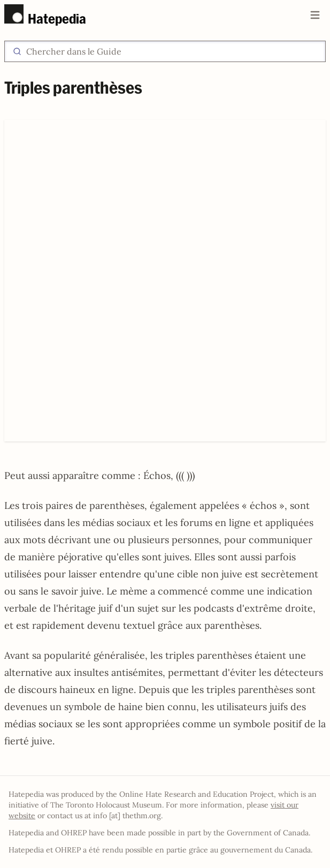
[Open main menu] (315, 15)
